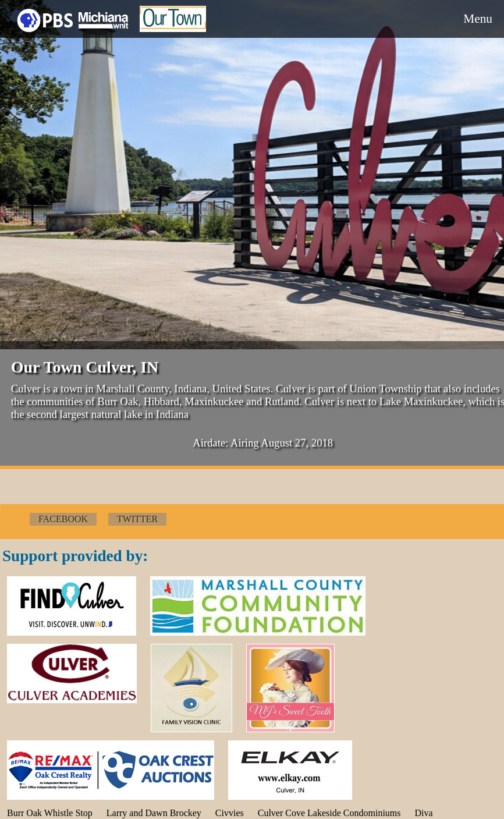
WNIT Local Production (73, 19)
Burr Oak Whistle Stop (50, 813)
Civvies (230, 813)
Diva (424, 813)
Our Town (173, 28)
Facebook (63, 519)
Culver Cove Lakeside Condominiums (329, 813)
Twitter (137, 519)
